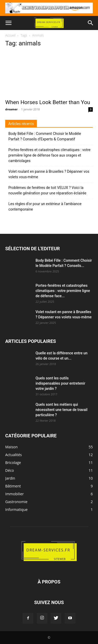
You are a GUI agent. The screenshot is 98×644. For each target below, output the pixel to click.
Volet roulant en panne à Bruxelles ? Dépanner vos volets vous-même (49, 174)
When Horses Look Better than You (48, 102)
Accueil (10, 35)
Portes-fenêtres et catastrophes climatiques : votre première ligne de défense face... (63, 291)
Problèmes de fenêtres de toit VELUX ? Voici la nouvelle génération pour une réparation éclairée (47, 190)
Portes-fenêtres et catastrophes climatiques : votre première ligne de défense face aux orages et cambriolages (49, 155)
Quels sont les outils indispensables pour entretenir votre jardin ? (60, 383)
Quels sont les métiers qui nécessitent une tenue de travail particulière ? (62, 410)
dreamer (11, 109)
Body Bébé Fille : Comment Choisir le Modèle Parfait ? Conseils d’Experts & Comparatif (45, 136)
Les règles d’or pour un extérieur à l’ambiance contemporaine (45, 207)
